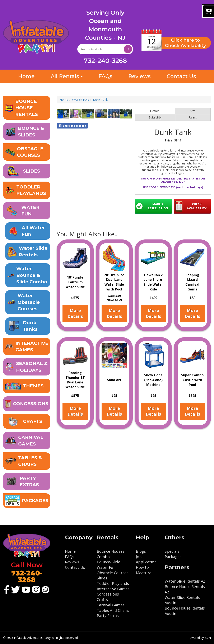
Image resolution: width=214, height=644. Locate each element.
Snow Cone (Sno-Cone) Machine (153, 380)
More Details (75, 313)
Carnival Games (111, 605)
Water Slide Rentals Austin (182, 600)
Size (193, 111)
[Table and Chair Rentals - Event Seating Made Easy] (27, 461)
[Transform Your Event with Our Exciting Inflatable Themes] (27, 386)
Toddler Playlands (113, 583)
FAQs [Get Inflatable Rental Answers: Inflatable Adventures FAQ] (105, 76)
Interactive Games (113, 589)
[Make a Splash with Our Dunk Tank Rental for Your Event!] (28, 326)
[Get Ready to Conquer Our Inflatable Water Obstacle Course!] (28, 303)
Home (64, 100)
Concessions (108, 594)
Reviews (72, 562)
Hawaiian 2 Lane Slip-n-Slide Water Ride (153, 282)
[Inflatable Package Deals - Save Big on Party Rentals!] (27, 501)
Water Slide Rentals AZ (185, 581)
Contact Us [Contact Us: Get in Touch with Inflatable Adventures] (182, 76)
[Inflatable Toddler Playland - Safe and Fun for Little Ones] (27, 190)
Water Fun (106, 567)
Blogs (141, 551)
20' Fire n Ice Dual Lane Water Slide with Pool (114, 282)
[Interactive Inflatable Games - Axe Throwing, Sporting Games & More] (27, 347)
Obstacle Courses (113, 573)
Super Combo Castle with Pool (192, 380)
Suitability (155, 118)
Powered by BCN (199, 638)
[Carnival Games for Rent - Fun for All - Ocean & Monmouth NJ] (27, 441)
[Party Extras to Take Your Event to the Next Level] (27, 482)
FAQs (70, 557)
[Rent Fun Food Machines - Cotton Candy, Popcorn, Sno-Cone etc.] (27, 404)
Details (155, 111)
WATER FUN (81, 100)
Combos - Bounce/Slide (108, 559)
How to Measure (144, 570)
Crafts (102, 599)
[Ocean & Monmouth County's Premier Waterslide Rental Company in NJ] (28, 231)
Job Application (146, 559)
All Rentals (66, 76)
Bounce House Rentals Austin (185, 611)
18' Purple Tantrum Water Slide (75, 282)
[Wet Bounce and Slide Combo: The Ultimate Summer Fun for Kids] (28, 275)
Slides (102, 578)
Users (193, 118)
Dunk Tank (100, 100)
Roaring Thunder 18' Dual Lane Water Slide (75, 380)
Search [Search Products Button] (128, 49)
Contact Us (75, 567)
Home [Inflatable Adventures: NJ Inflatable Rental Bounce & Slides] (26, 76)
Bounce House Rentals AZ (185, 589)
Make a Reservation (158, 206)
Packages (173, 557)
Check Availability (197, 206)
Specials (172, 551)
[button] (27, 108)
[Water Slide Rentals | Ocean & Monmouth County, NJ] (28, 252)
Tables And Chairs (113, 610)
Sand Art (114, 380)
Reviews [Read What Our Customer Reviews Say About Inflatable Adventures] (139, 76)
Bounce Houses (111, 551)
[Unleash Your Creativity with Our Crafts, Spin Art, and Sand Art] (27, 422)
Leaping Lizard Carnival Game (192, 282)
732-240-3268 (105, 61)
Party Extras (108, 616)
